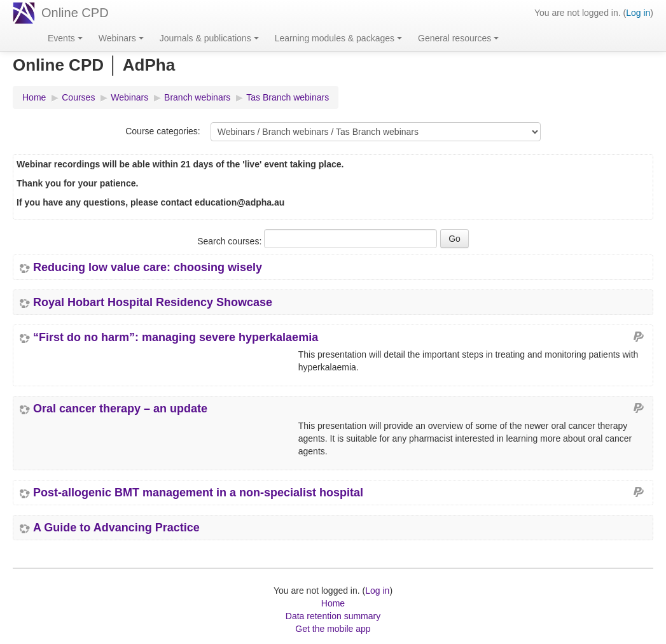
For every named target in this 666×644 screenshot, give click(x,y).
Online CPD (75, 13)
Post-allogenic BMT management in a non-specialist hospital (198, 493)
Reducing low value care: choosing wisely (148, 267)
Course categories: (163, 131)
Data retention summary (333, 616)
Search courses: (231, 241)
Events (65, 38)
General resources (458, 38)
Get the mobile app (333, 629)
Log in (638, 13)
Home (333, 603)
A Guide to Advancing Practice (116, 528)
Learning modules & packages (338, 38)
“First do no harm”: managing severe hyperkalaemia (176, 337)
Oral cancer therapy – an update (120, 409)
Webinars (121, 38)
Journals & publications (209, 38)
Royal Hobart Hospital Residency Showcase (153, 302)
